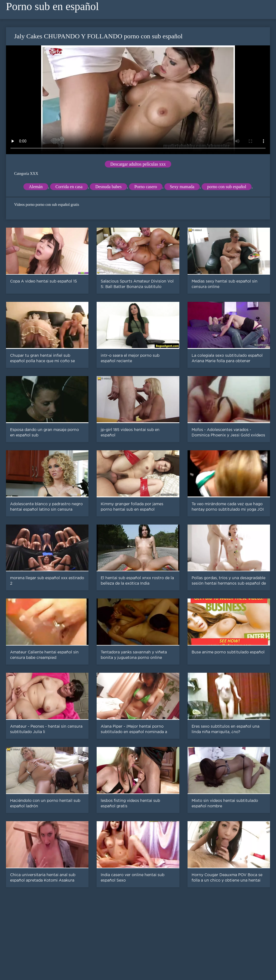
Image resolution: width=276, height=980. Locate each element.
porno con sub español (227, 187)
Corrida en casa (69, 187)
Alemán (36, 187)
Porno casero (146, 187)
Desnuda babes (108, 187)
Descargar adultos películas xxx (138, 164)
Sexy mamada (182, 187)
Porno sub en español (52, 6)
